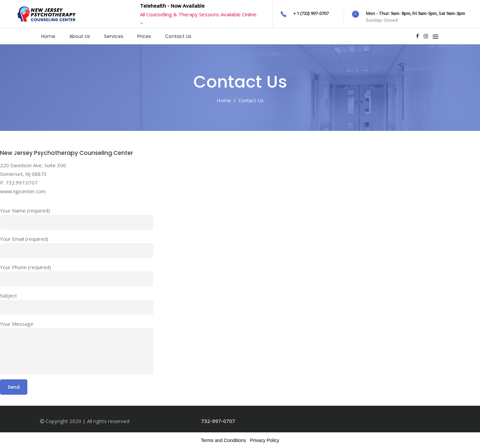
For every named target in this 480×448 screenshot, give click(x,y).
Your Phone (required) (25, 267)
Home (224, 100)
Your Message (17, 324)
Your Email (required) (24, 239)
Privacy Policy (264, 440)
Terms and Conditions (223, 440)
